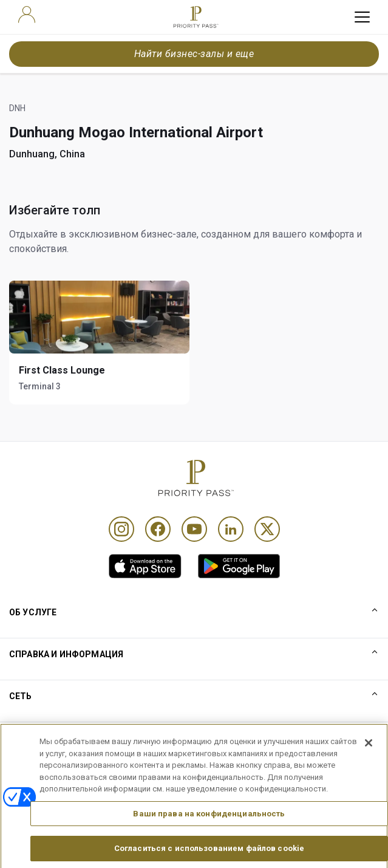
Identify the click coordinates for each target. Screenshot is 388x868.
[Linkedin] (231, 529)
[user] (27, 15)
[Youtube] (194, 529)
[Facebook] (158, 529)
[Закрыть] (369, 767)
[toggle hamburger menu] (362, 17)
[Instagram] (121, 529)
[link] (145, 566)
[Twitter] (267, 529)
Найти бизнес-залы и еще (194, 54)
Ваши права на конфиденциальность (209, 837)
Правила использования (60, 739)
